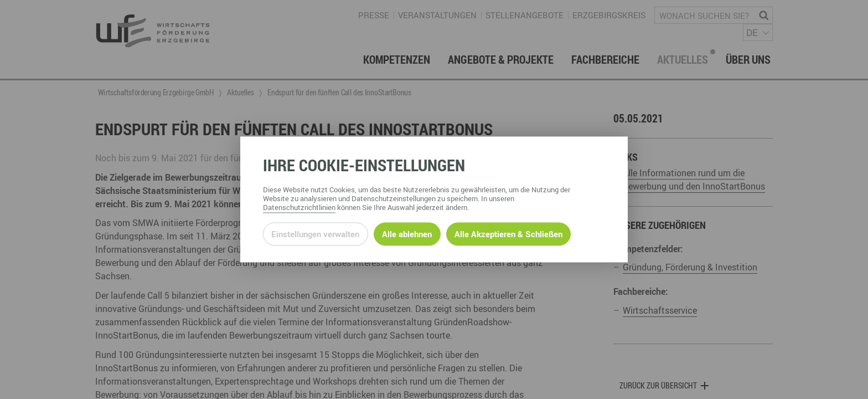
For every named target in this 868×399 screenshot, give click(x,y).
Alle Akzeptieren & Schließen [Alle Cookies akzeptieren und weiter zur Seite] (508, 234)
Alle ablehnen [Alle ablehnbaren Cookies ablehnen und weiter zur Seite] (407, 234)
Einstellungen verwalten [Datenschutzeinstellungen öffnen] (315, 234)
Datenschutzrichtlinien (299, 208)
